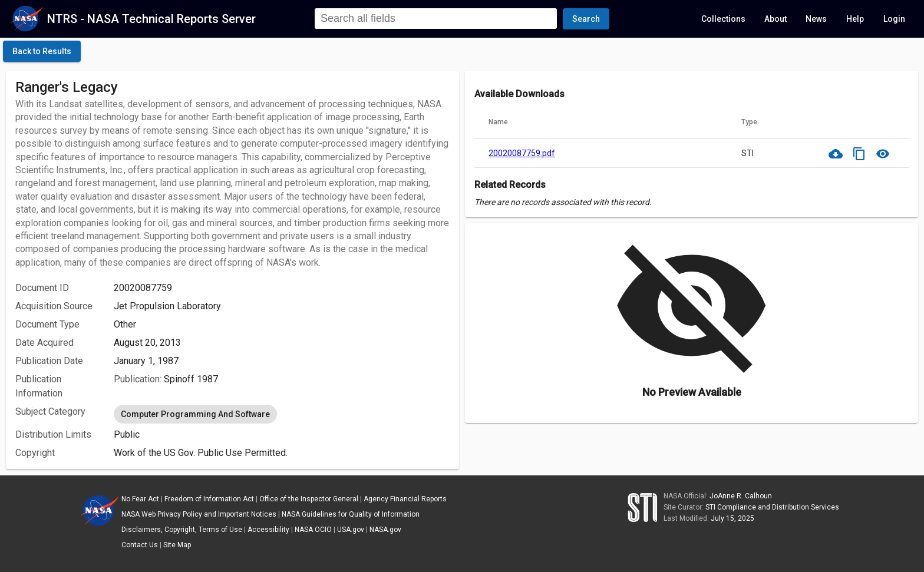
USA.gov (351, 530)
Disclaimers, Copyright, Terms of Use (182, 530)
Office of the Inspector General (309, 499)
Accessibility (268, 530)
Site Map (177, 545)
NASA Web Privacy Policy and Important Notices (199, 514)
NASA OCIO (313, 530)
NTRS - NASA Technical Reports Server (151, 19)
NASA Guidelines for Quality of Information (351, 514)
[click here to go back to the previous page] (42, 51)
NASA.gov (385, 530)
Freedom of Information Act (209, 499)
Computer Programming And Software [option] (195, 414)
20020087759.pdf (522, 153)
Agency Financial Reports (405, 499)
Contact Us (140, 545)
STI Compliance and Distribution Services (772, 507)
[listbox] (282, 414)
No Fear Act (140, 499)
